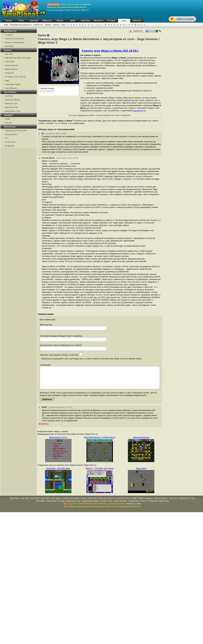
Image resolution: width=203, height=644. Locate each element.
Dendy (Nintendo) (12, 65)
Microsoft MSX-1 (11, 134)
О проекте (9, 35)
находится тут (140, 111)
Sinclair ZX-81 (10, 142)
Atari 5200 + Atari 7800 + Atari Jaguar (46, 503)
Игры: (64, 25)
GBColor (60, 21)
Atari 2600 (9, 54)
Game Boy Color (11, 104)
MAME (73, 21)
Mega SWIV (141, 473)
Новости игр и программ (15, 39)
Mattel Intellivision (12, 69)
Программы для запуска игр (21, 25)
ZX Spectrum (10, 146)
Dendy (21, 21)
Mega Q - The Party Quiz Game (100, 473)
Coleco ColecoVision (71, 503)
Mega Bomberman (141, 442)
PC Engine (111, 21)
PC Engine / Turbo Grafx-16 (15, 77)
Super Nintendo (11, 88)
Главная (9, 21)
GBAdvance (47, 21)
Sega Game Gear (12, 107)
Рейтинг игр (38, 25)
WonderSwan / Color (13, 111)
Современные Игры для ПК (16, 131)
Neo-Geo (9, 123)
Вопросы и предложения (15, 42)
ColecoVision (10, 62)
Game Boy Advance (12, 100)
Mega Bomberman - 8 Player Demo (100, 442)
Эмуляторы (14, 503)
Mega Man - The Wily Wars (58, 473)
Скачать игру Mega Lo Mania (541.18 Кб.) (110, 51)
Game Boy (34, 21)
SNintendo (137, 21)
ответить (45, 428)
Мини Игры (86, 21)
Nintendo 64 (98, 21)
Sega (124, 21)
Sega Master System (13, 84)
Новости (56, 25)
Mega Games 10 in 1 (58, 442)
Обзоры (48, 25)
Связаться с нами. (133, 508)
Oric (7, 138)
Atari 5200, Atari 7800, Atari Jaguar (18, 58)
